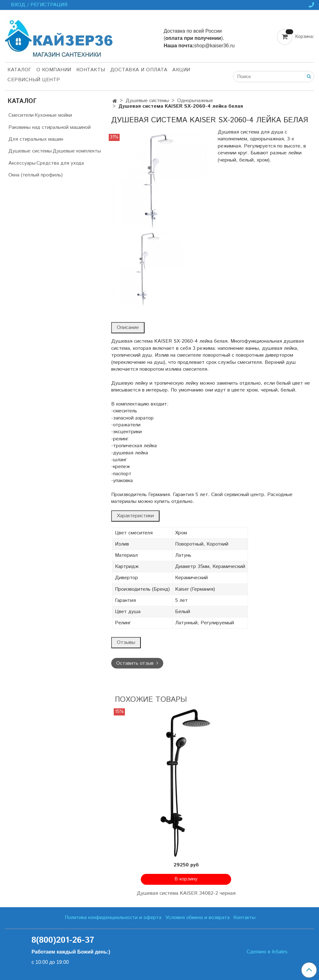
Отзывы (126, 642)
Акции (181, 70)
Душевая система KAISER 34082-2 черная (186, 893)
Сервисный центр (34, 80)
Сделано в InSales (267, 952)
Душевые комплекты (77, 151)
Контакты (91, 70)
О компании (54, 70)
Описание (128, 328)
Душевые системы (147, 101)
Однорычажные (195, 101)
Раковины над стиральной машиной (50, 127)
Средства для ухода (60, 163)
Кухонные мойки (53, 115)
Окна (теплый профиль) (36, 175)
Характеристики (135, 516)
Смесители (21, 115)
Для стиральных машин (36, 139)
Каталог (19, 70)
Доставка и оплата (139, 70)
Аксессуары (22, 163)
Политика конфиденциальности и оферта (113, 918)
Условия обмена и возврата (198, 918)
